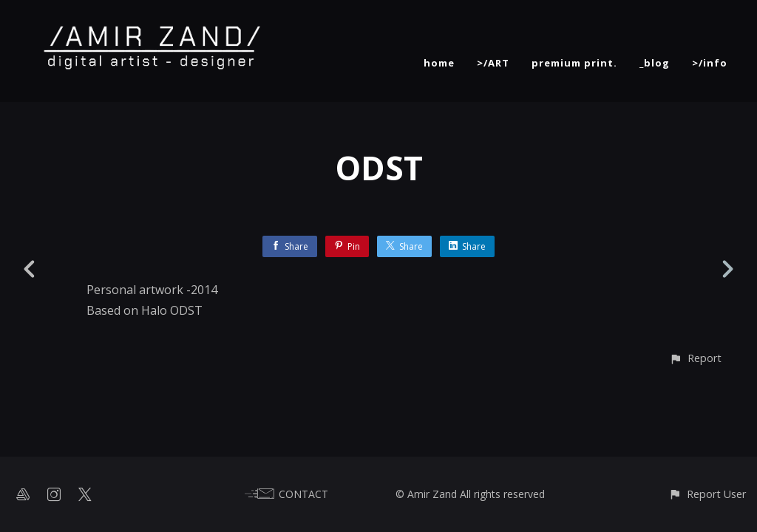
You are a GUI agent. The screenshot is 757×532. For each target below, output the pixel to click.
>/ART (493, 63)
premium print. (574, 63)
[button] (695, 358)
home (439, 63)
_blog (655, 63)
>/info (710, 63)
